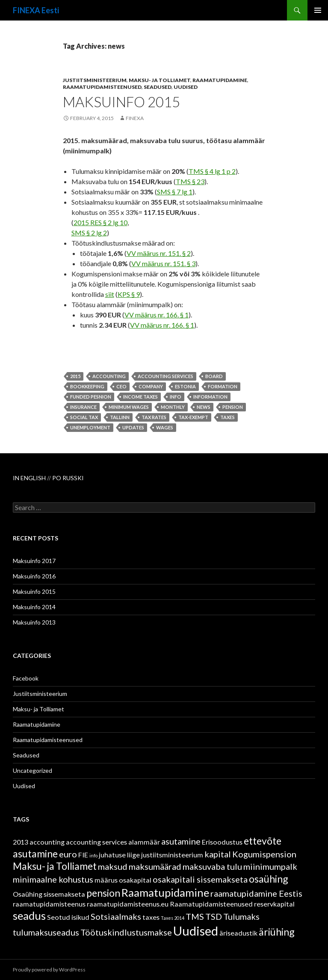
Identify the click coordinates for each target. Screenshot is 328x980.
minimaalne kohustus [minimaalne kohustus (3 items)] (53, 879)
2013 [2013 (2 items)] (21, 842)
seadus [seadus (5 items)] (29, 915)
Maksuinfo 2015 (121, 102)
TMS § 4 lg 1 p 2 (212, 171)
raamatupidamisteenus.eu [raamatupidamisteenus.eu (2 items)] (128, 904)
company (151, 386)
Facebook (26, 678)
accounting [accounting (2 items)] (47, 842)
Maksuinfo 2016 (34, 576)
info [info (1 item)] (93, 855)
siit (110, 294)
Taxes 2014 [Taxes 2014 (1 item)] (173, 918)
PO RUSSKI (68, 478)
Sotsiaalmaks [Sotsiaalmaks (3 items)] (116, 916)
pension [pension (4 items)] (103, 893)
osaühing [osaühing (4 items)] (269, 879)
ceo (121, 386)
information (210, 397)
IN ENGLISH (30, 478)
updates (133, 427)
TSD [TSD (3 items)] (214, 916)
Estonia (185, 386)
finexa (135, 118)
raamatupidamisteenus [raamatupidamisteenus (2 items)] (49, 904)
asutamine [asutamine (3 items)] (181, 841)
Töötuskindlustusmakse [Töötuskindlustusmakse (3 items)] (126, 932)
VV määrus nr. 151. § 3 (163, 263)
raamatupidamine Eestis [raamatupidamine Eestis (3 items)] (256, 893)
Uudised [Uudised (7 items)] (196, 931)
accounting (109, 376)
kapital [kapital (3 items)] (218, 854)
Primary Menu (318, 10)
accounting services (165, 376)
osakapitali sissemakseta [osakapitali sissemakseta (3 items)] (200, 879)
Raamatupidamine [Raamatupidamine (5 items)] (165, 892)
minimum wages (129, 407)
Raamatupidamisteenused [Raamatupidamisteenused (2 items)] (211, 904)
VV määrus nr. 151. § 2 (159, 253)
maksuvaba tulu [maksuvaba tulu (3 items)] (212, 866)
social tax (84, 417)
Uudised (186, 87)
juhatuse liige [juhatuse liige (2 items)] (119, 855)
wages (165, 427)
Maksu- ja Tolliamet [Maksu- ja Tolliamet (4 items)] (55, 866)
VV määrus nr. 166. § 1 (157, 315)
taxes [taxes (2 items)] (151, 917)
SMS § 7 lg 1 (175, 192)
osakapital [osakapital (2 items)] (135, 880)
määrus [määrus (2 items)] (106, 880)
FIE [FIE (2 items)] (83, 855)
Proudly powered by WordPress (49, 970)
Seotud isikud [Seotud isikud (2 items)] (68, 917)
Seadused (158, 87)
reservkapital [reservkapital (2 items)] (274, 904)
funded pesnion (91, 397)
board (214, 376)
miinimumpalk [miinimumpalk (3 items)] (270, 866)
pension (233, 407)
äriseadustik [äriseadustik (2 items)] (238, 933)
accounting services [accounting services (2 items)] (96, 842)
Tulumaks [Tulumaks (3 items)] (241, 916)
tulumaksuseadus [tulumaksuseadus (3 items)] (46, 932)
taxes (228, 417)
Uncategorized (33, 770)
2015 (75, 376)
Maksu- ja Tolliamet (160, 80)
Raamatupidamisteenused (102, 87)
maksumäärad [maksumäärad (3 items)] (155, 866)
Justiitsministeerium (95, 80)
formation (223, 386)
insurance (83, 407)
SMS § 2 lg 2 (89, 233)
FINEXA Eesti (36, 10)
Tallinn (120, 417)
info (176, 397)
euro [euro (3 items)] (68, 854)
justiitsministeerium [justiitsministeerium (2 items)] (172, 855)
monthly (173, 407)
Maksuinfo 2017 (34, 561)
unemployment (90, 427)
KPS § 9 (129, 294)
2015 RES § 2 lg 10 (100, 222)
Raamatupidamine (220, 80)
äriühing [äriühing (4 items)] (277, 932)
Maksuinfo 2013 (34, 622)
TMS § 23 (190, 181)
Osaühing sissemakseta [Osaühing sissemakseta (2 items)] (49, 894)
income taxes (140, 397)
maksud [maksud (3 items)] (113, 866)
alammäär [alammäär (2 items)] (144, 842)
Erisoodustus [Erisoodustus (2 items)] (222, 842)
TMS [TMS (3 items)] (195, 916)
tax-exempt (193, 417)
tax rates (154, 417)
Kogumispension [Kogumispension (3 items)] (264, 854)
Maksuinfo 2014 (34, 607)
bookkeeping (87, 386)
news (204, 407)
